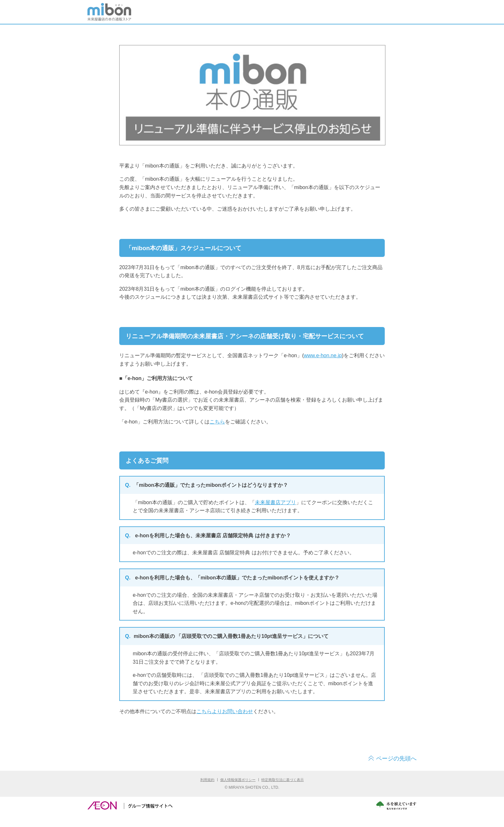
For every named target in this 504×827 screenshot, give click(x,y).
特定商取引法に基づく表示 (283, 780)
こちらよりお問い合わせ (225, 711)
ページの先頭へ (396, 759)
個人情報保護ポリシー (238, 780)
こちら (217, 422)
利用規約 (207, 780)
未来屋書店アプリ (275, 502)
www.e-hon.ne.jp (323, 355)
